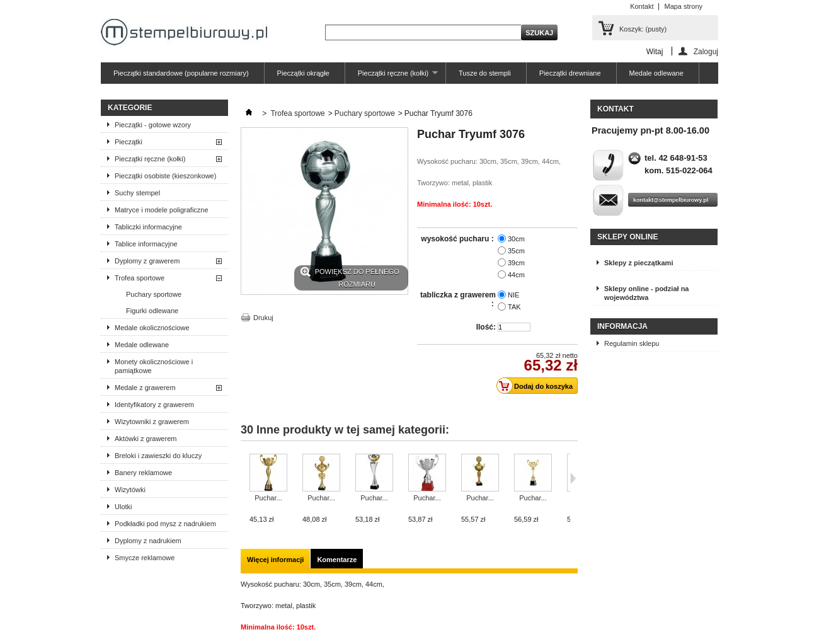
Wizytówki (130, 490)
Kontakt (642, 6)
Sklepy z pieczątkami (639, 263)
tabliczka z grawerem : (458, 299)
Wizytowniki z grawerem (152, 422)
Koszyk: (643, 29)
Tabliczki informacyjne (148, 227)
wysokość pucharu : (458, 239)
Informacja (622, 326)
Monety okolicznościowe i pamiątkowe (154, 366)
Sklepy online (627, 237)
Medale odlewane (656, 73)
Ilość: (486, 327)
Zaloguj (706, 51)
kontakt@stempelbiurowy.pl (671, 200)
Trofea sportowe (140, 278)
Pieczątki (129, 142)
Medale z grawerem (145, 388)
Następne (573, 478)
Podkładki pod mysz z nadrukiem (165, 524)
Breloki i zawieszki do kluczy (158, 456)
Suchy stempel (137, 193)
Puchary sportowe (154, 294)
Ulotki (123, 507)
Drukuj (263, 318)
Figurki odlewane (152, 311)
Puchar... (268, 498)
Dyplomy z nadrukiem (148, 541)
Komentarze (337, 560)
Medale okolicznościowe (152, 328)
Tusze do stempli (485, 73)
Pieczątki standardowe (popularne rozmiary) (181, 73)
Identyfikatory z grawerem (154, 405)
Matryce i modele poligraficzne (162, 210)
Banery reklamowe (143, 473)
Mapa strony (683, 6)
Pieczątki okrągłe (303, 73)
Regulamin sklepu (632, 343)
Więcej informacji (275, 560)
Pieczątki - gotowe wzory (153, 125)
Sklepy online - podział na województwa (646, 293)
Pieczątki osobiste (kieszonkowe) (165, 176)
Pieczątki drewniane (570, 73)
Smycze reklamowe (145, 558)
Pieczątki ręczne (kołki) (392, 77)
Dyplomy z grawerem (147, 261)
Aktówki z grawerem (146, 439)
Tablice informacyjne (146, 244)
